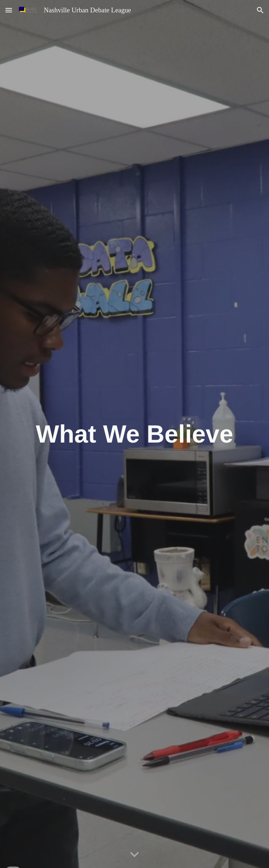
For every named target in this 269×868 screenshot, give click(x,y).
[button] (9, 10)
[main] (134, 434)
